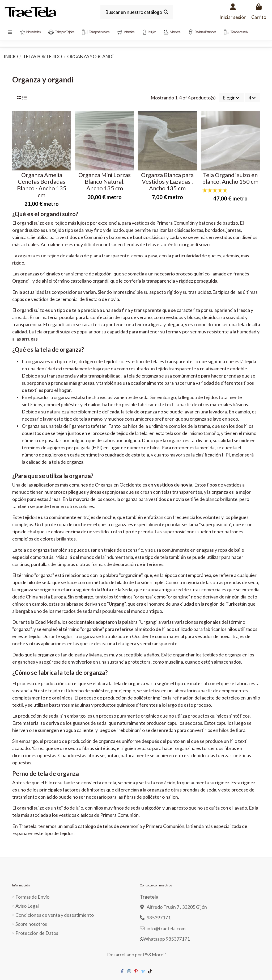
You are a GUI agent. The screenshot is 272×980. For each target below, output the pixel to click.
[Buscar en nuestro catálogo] (166, 12)
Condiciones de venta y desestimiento (55, 915)
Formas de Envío (32, 897)
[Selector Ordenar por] (231, 98)
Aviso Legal (27, 906)
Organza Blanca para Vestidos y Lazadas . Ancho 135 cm (167, 181)
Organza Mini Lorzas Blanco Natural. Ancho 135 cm (105, 181)
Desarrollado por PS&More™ (137, 954)
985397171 (159, 918)
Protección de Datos (37, 933)
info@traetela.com (166, 928)
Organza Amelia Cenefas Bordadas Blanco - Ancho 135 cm (42, 185)
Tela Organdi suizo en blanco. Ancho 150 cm (230, 178)
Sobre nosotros (31, 924)
